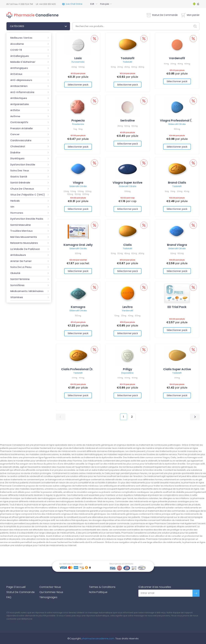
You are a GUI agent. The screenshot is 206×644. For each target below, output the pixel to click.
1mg (75, 129)
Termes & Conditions (102, 587)
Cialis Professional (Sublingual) (85, 369)
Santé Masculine (21, 225)
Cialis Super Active (177, 369)
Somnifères (17, 285)
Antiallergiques (20, 56)
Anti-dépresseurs (21, 80)
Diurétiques (17, 158)
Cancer (15, 134)
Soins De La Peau (21, 267)
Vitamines (17, 297)
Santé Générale (20, 183)
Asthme (15, 116)
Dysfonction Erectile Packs (27, 219)
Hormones (17, 213)
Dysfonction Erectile (23, 164)
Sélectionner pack (78, 85)
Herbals (15, 201)
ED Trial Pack (177, 307)
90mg (135, 378)
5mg (81, 129)
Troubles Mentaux (21, 231)
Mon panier (190, 15)
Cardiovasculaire (21, 140)
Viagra (78, 183)
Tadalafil (128, 58)
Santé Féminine (20, 279)
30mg (120, 378)
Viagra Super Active (127, 183)
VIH (12, 207)
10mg (113, 67)
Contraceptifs (19, 122)
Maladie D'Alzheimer (23, 62)
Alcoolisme (17, 44)
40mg (74, 67)
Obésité (15, 273)
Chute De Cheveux (22, 189)
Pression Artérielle (21, 128)
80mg (141, 67)
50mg (127, 126)
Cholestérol (18, 146)
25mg (120, 126)
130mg (70, 194)
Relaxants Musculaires (24, 243)
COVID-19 (16, 50)
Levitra (128, 307)
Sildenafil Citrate (177, 124)
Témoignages (48, 597)
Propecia (78, 120)
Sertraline (127, 120)
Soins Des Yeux (20, 170)
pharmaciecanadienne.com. (98, 639)
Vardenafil (177, 58)
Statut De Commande (162, 15)
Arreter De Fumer (21, 261)
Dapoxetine (127, 373)
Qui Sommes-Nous (51, 592)
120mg (88, 191)
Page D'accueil (16, 587)
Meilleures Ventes (21, 38)
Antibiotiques (19, 98)
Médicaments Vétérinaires (27, 291)
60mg (134, 67)
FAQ (9, 597)
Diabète (15, 152)
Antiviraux (16, 74)
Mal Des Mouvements (24, 237)
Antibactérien (19, 86)
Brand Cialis (177, 183)
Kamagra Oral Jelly (78, 245)
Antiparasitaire (20, 104)
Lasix (78, 58)
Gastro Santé (19, 177)
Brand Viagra (177, 245)
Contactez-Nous (50, 587)
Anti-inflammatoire (22, 92)
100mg (81, 67)
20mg (120, 67)
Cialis (127, 245)
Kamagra (78, 307)
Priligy (128, 369)
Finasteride (78, 124)
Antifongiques (19, 68)
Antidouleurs (18, 255)
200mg (86, 194)
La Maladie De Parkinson (25, 249)
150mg (78, 194)
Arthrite (15, 110)
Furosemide (78, 62)
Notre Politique (98, 592)
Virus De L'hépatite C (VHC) (28, 195)
